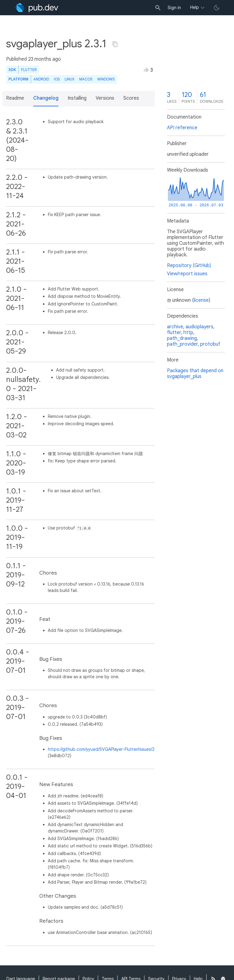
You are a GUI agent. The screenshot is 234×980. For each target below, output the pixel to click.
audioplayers (199, 327)
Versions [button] (105, 98)
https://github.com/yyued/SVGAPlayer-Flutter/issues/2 (101, 749)
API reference (182, 128)
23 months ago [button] (44, 59)
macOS (86, 79)
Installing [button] (77, 98)
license (201, 300)
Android (41, 79)
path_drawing (182, 338)
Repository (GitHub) (189, 265)
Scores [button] (131, 98)
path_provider (182, 344)
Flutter (29, 70)
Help (195, 7)
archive (175, 327)
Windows (106, 79)
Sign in (174, 8)
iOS (57, 79)
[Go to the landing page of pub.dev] (37, 8)
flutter (174, 333)
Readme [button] (15, 98)
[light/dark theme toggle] (217, 8)
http (188, 333)
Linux (69, 79)
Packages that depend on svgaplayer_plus (195, 374)
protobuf (210, 344)
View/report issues (187, 274)
